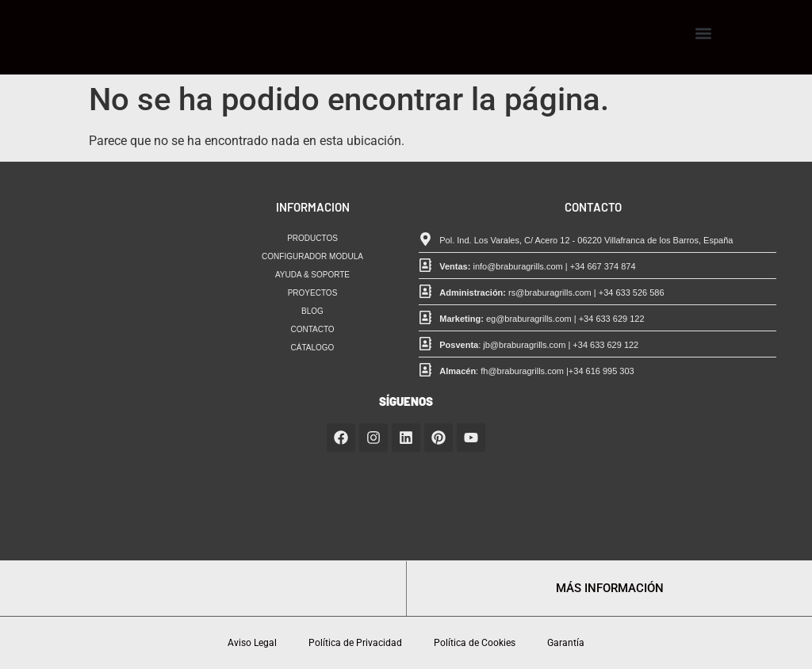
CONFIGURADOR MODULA (312, 256)
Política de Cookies (475, 643)
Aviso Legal (252, 643)
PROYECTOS (313, 293)
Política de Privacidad (355, 643)
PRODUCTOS (312, 238)
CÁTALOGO (313, 348)
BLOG (312, 311)
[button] (703, 34)
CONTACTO (312, 329)
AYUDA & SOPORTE (312, 275)
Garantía (566, 643)
